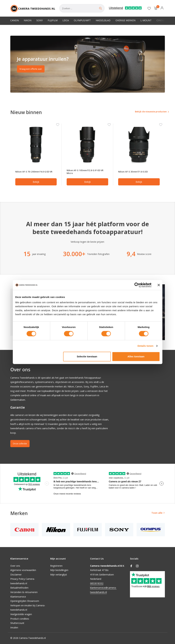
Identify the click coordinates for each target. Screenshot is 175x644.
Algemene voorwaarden (23, 570)
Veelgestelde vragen (21, 614)
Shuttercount (17, 623)
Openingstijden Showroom (25, 601)
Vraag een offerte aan (32, 70)
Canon (15, 20)
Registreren (56, 566)
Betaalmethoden (19, 588)
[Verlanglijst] (149, 8)
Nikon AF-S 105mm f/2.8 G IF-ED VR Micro (86, 172)
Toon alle (157, 514)
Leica (66, 20)
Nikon (28, 20)
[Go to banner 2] (88, 64)
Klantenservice (18, 597)
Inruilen (14, 627)
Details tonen (146, 346)
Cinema (161, 20)
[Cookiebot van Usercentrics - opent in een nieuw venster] (137, 285)
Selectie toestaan (87, 356)
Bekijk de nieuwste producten (145, 112)
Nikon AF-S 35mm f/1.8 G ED (135, 172)
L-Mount (146, 20)
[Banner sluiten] (159, 285)
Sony (40, 20)
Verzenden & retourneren (24, 592)
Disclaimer (16, 575)
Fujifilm (53, 20)
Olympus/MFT (82, 20)
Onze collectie (21, 444)
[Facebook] (131, 566)
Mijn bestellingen (59, 570)
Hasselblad (103, 20)
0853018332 (97, 583)
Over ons (15, 566)
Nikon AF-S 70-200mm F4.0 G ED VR (35, 172)
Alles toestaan (136, 356)
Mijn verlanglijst (59, 575)
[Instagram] (137, 566)
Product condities (20, 619)
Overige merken (125, 20)
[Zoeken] (82, 8)
